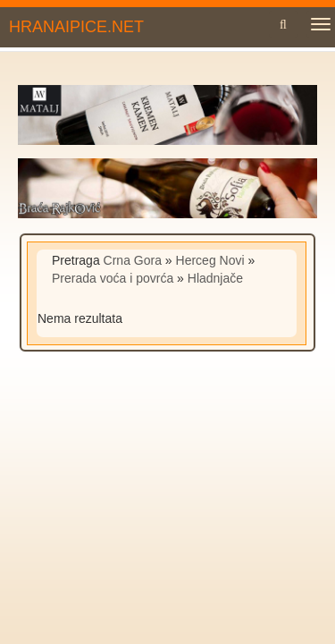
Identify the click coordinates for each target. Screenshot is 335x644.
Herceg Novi (210, 260)
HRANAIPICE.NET (76, 27)
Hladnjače (215, 278)
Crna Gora (133, 260)
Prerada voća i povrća (113, 278)
